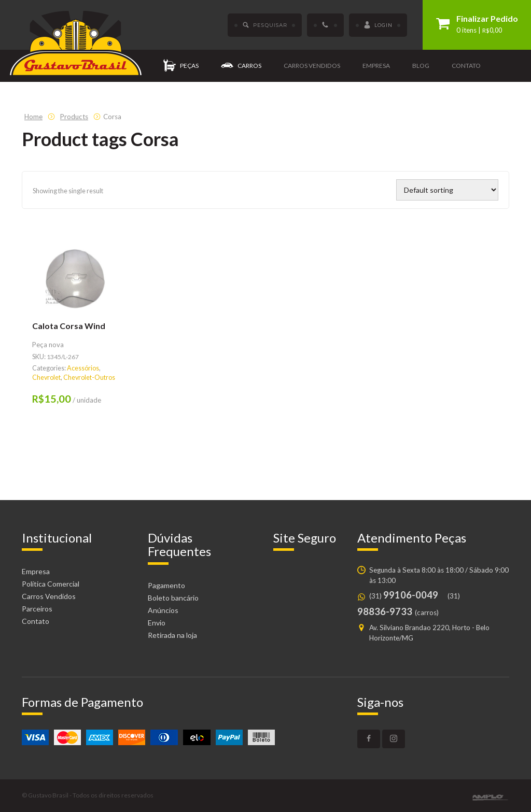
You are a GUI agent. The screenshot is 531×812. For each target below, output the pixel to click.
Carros (241, 66)
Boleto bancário (173, 598)
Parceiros (37, 609)
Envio (157, 623)
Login (378, 25)
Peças (181, 66)
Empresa (376, 66)
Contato (466, 66)
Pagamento (166, 585)
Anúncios (163, 610)
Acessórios (83, 368)
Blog (421, 66)
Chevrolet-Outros (89, 377)
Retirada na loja (172, 635)
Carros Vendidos (49, 596)
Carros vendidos (312, 66)
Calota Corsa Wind (69, 326)
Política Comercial (51, 584)
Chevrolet (46, 377)
